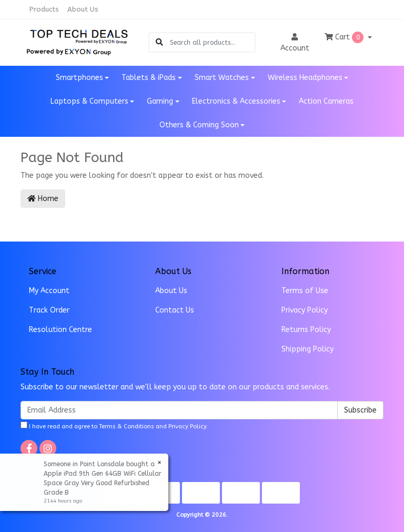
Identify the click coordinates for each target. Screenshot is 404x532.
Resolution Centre (60, 330)
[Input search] (212, 42)
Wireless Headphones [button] (305, 78)
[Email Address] (179, 410)
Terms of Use (305, 291)
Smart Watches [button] (222, 78)
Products (44, 9)
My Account (49, 291)
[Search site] (159, 42)
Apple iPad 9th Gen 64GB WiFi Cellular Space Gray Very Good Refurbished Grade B (102, 483)
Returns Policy (306, 330)
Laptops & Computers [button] (89, 101)
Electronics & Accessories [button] (236, 101)
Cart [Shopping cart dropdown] (345, 37)
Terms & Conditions (127, 426)
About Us (83, 9)
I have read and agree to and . (114, 426)
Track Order (49, 310)
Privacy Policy (305, 310)
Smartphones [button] (79, 78)
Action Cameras (326, 101)
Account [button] (295, 43)
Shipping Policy (307, 349)
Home (43, 199)
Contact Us (175, 310)
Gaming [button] (160, 101)
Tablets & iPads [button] (149, 78)
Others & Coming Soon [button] (199, 125)
